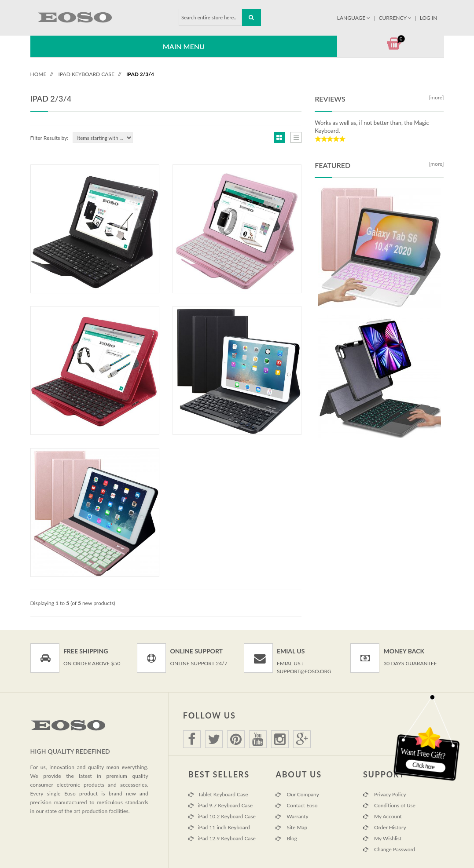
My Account (382, 816)
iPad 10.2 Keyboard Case (222, 816)
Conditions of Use (389, 805)
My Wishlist (382, 838)
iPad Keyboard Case (86, 74)
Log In (429, 18)
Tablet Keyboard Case (218, 794)
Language (355, 18)
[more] (435, 97)
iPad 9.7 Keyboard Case (220, 805)
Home (39, 74)
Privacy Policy (384, 794)
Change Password (389, 849)
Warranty (292, 816)
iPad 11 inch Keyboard (219, 827)
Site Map (291, 827)
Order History (385, 827)
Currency (396, 18)
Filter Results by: (50, 138)
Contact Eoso (296, 805)
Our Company (297, 794)
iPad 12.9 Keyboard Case (222, 838)
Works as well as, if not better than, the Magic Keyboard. (372, 127)
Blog (286, 838)
